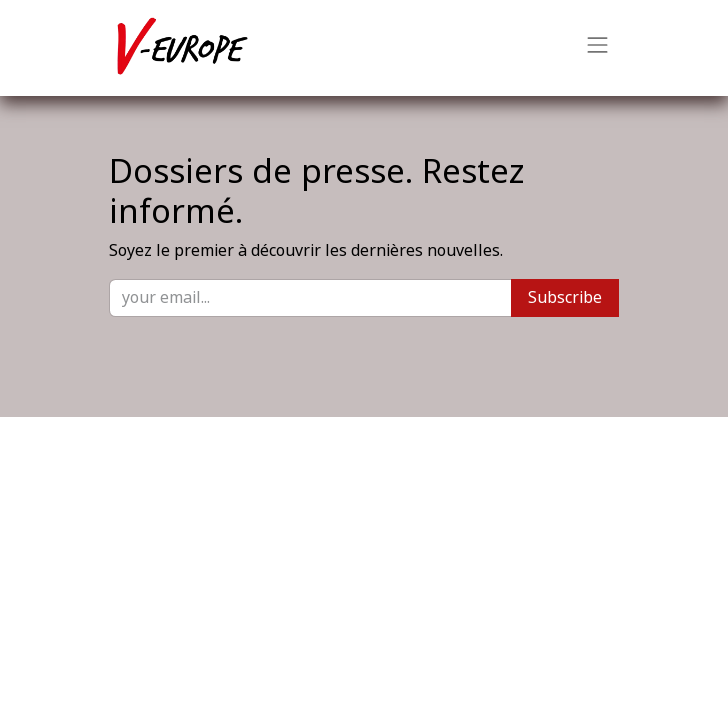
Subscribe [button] (565, 297)
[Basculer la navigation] (598, 48)
